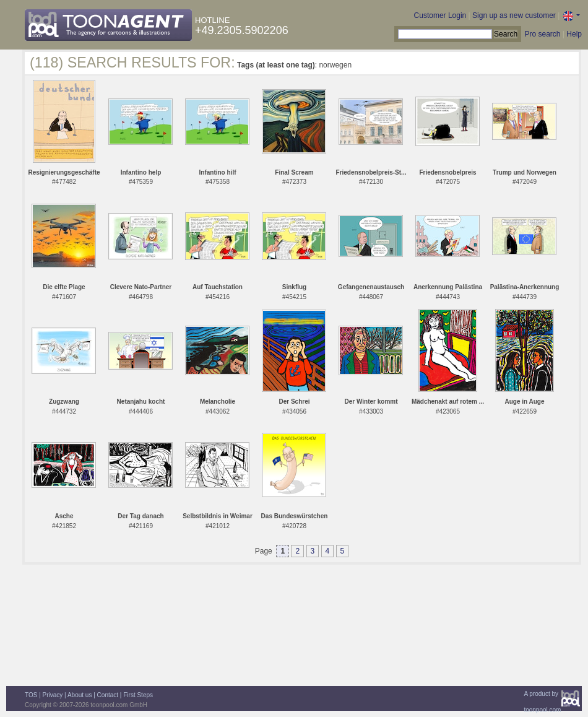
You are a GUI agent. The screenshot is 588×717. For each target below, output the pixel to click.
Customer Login (440, 15)
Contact (108, 695)
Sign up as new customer (514, 15)
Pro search (542, 34)
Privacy (53, 695)
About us (80, 695)
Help (574, 34)
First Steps (138, 695)
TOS (31, 695)
